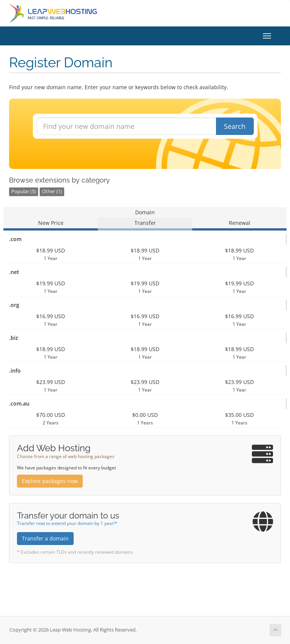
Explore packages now (50, 481)
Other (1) (52, 191)
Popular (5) (24, 191)
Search (235, 126)
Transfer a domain (45, 538)
